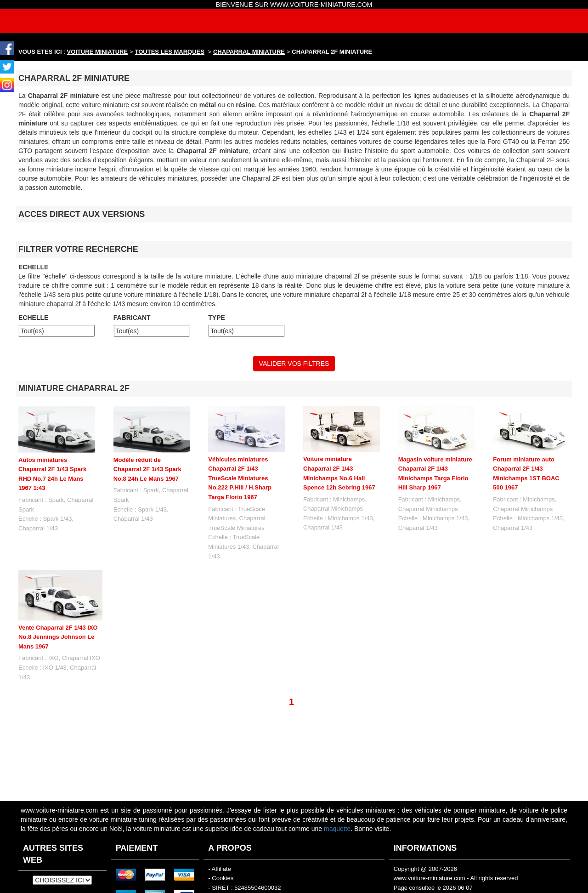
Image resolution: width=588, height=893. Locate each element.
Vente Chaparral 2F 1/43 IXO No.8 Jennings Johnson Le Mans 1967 (58, 637)
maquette (337, 829)
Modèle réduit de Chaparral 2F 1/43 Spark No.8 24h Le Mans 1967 (147, 469)
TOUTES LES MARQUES (170, 52)
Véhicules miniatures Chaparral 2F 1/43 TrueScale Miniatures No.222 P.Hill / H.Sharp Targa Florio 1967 (240, 478)
